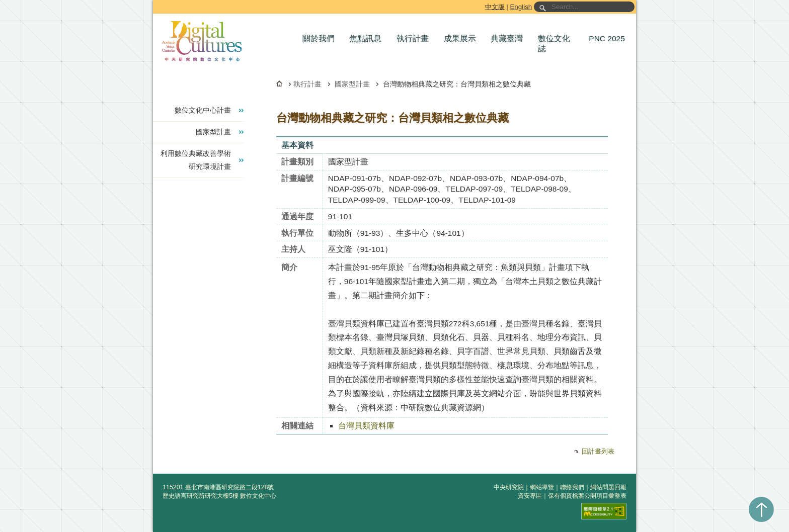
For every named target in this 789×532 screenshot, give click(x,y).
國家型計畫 (352, 84)
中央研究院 (509, 487)
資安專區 (530, 496)
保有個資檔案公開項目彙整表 (587, 496)
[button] (321, 39)
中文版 (495, 7)
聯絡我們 (572, 487)
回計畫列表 (598, 451)
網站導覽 (542, 487)
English (521, 7)
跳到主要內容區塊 (155, 2)
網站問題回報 (608, 487)
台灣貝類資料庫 (366, 426)
